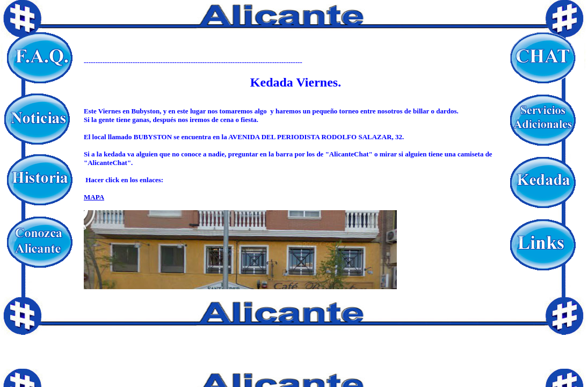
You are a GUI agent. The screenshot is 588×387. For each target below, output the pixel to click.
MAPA (94, 197)
